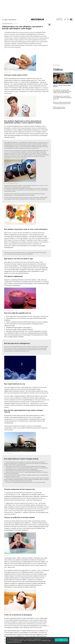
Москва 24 (38, 19)
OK (61, 640)
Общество (15, 24)
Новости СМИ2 (56, 65)
